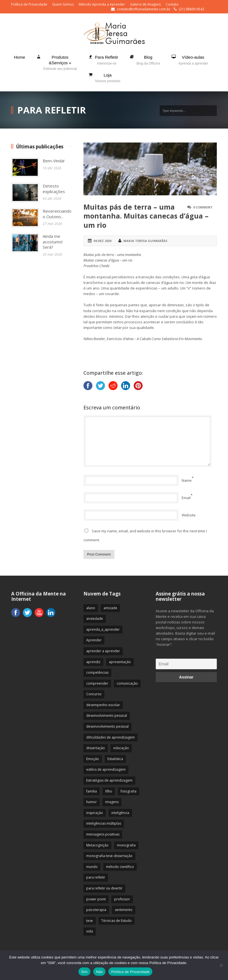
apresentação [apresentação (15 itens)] (120, 662)
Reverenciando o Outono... (57, 214)
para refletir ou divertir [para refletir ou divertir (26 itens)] (104, 888)
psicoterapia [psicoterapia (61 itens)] (96, 910)
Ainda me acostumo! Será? (53, 242)
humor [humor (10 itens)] (92, 802)
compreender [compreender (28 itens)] (97, 683)
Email (186, 498)
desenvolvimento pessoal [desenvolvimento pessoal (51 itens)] (107, 716)
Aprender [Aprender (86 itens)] (94, 640)
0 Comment (203, 207)
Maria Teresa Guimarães (145, 241)
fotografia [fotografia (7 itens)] (129, 791)
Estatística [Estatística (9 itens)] (115, 759)
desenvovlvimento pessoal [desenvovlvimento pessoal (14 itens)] (107, 726)
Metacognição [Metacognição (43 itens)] (97, 845)
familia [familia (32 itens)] (92, 791)
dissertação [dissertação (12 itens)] (96, 748)
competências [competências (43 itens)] (97, 672)
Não (99, 972)
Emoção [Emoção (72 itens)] (93, 759)
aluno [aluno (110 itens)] (91, 608)
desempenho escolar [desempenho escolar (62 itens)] (103, 705)
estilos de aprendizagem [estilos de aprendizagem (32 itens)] (106, 769)
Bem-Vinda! (54, 161)
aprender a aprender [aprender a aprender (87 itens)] (103, 651)
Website (189, 515)
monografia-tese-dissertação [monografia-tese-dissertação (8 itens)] (109, 856)
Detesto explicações (54, 189)
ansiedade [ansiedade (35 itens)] (95, 619)
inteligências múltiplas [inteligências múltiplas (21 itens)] (104, 823)
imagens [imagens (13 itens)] (112, 802)
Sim (84, 972)
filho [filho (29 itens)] (109, 791)
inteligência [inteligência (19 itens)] (120, 813)
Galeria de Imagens (145, 4)
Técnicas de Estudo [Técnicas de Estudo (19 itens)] (117, 921)
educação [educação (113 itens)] (121, 748)
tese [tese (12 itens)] (90, 921)
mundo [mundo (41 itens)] (92, 867)
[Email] (186, 664)
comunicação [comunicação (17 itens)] (127, 683)
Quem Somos (63, 4)
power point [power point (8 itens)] (96, 899)
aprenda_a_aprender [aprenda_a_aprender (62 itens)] (103, 629)
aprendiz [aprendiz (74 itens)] (93, 662)
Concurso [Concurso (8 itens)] (94, 694)
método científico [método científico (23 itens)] (120, 867)
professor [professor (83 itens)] (122, 899)
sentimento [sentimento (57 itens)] (124, 910)
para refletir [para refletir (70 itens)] (96, 877)
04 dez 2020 (102, 241)
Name (187, 480)
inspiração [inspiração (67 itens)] (95, 813)
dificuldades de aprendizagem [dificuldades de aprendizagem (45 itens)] (111, 737)
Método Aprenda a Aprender (102, 4)
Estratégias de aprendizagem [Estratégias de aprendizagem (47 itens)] (109, 780)
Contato (172, 4)
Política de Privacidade (29, 4)
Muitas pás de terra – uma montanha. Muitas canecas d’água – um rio (146, 216)
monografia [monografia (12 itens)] (126, 845)
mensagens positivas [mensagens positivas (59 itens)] (103, 834)
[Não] (221, 965)
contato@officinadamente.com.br (144, 9)
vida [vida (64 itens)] (90, 931)
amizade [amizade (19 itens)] (110, 608)
